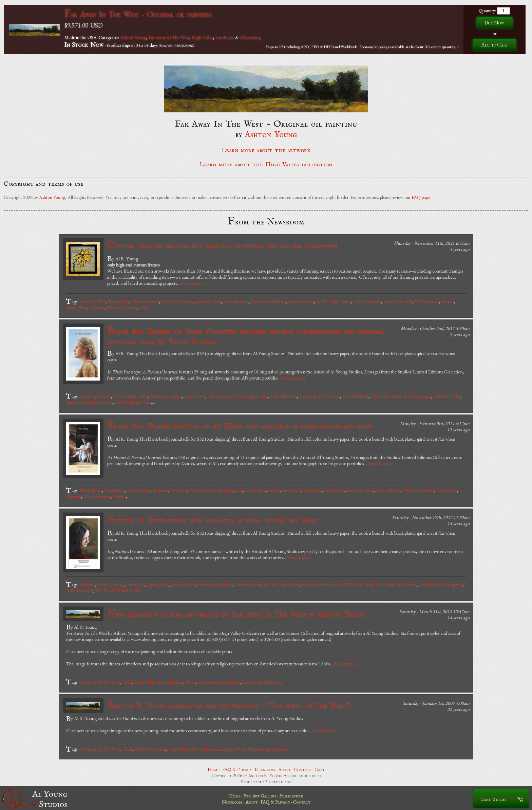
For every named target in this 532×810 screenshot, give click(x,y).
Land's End (447, 490)
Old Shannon (427, 301)
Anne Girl (136, 585)
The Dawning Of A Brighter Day (238, 396)
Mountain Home (121, 308)
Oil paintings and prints (219, 682)
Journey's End (208, 301)
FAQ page (421, 197)
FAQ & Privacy (237, 769)
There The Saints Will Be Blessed (401, 396)
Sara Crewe (195, 396)
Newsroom (265, 769)
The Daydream (367, 301)
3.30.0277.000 (447, 396)
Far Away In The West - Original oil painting (138, 14)
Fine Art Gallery (260, 796)
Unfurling (313, 490)
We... (139, 591)
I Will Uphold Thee (133, 402)
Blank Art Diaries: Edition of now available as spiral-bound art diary (240, 426)
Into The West (92, 301)
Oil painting (250, 37)
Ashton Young (133, 37)
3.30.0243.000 (356, 396)
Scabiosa (160, 490)
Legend (97, 308)
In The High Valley (334, 301)
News (191, 682)
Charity (104, 396)
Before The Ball (398, 301)
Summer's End (360, 490)
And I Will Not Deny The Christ (364, 585)
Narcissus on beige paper (212, 490)
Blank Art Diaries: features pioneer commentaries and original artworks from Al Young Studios (246, 336)
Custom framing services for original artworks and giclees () (222, 246)
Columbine (255, 490)
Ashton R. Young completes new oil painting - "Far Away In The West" (229, 706)
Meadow (87, 396)
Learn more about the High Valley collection (266, 165)
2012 (127, 682)
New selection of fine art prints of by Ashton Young (236, 614)
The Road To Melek (114, 591)
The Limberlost (97, 496)
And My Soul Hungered (441, 585)
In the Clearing (111, 585)
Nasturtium (115, 490)
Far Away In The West (169, 37)
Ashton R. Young (150, 749)
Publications (291, 796)
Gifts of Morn (388, 490)
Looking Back (236, 301)
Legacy (226, 749)
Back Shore (334, 490)
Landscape (225, 37)
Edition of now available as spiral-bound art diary (212, 520)
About (284, 769)
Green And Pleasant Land (89, 402)
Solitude (74, 496)
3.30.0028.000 (283, 396)
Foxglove (179, 490)
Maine (274, 490)
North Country (145, 301)
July (239, 490)
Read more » (193, 283)
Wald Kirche (139, 490)
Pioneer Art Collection (262, 682)
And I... (146, 308)
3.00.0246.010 (80, 591)
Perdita (120, 496)
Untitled (87, 585)
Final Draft (292, 490)
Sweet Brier (77, 308)
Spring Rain (119, 301)
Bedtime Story (301, 301)
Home (213, 769)
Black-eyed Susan (419, 490)
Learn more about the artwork (266, 150)
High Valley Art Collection (159, 682)
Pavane (448, 301)
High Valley (202, 37)
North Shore (91, 490)
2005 (127, 749)
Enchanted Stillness (268, 301)
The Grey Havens (177, 301)
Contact (303, 769)
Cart (320, 769)
